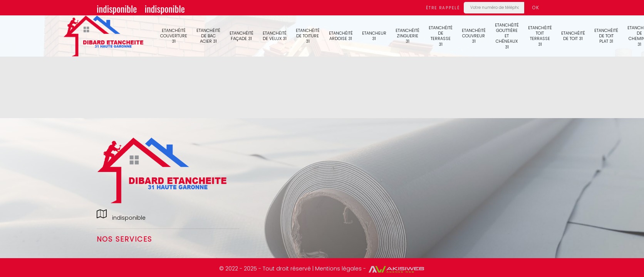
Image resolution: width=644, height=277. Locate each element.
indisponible (117, 8)
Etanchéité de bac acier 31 (208, 36)
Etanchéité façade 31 (241, 36)
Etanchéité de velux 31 (275, 36)
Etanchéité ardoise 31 (341, 36)
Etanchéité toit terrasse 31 (540, 36)
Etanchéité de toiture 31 (308, 36)
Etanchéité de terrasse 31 (441, 36)
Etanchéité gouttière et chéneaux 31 (507, 36)
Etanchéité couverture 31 (174, 36)
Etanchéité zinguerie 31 (408, 36)
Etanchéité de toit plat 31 (606, 36)
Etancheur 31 (374, 36)
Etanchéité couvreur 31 (474, 36)
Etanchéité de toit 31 (573, 36)
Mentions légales (338, 269)
